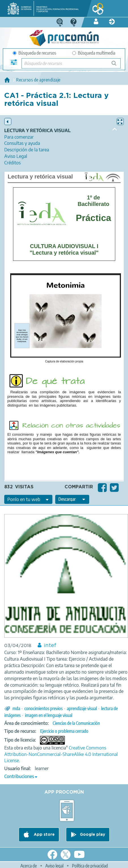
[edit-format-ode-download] (72, 499)
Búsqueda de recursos (34, 53)
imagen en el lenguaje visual (49, 715)
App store (44, 835)
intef (50, 646)
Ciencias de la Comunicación (76, 723)
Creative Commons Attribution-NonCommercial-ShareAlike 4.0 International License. (61, 754)
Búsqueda (117, 65)
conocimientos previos (43, 708)
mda (16, 708)
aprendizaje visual (82, 708)
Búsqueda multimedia (94, 53)
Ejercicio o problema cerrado (64, 731)
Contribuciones (19, 776)
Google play (92, 835)
